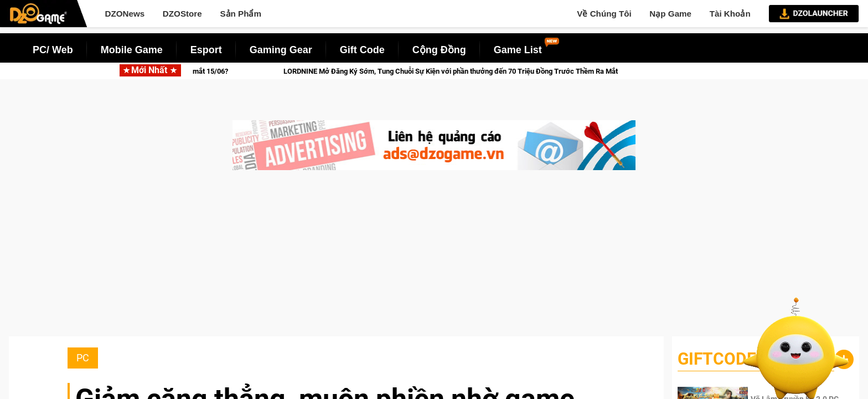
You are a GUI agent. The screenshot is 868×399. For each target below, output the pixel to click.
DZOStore (182, 14)
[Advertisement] (434, 259)
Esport (206, 50)
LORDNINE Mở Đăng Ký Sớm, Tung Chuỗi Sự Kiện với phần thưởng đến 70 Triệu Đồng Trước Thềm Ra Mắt (460, 71)
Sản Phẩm (241, 14)
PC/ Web (53, 50)
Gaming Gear (281, 50)
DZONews (125, 14)
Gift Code (362, 50)
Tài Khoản (730, 14)
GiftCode (717, 359)
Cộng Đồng (439, 50)
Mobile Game (132, 50)
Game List (518, 50)
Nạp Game (670, 14)
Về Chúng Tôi (604, 14)
